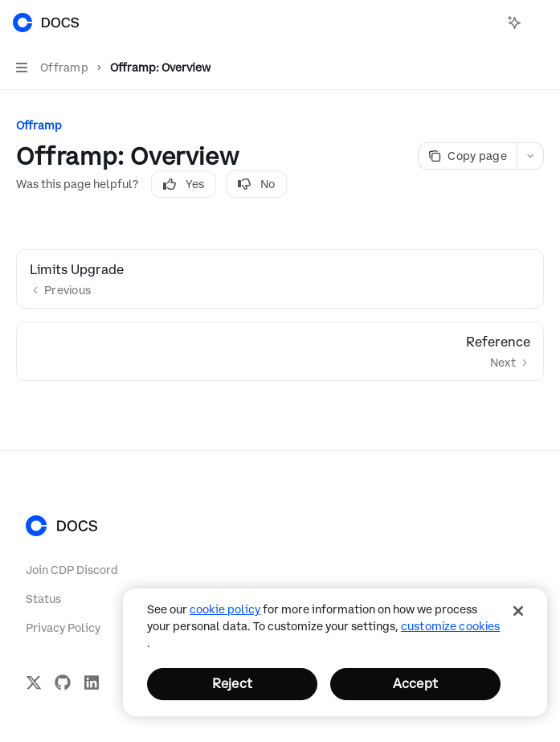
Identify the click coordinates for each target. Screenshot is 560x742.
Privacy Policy (63, 628)
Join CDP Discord (72, 570)
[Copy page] (467, 156)
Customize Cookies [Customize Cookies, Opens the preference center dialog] (450, 626)
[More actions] (539, 23)
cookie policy (225, 609)
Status (43, 599)
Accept (415, 683)
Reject (232, 683)
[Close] (518, 611)
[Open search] (484, 23)
